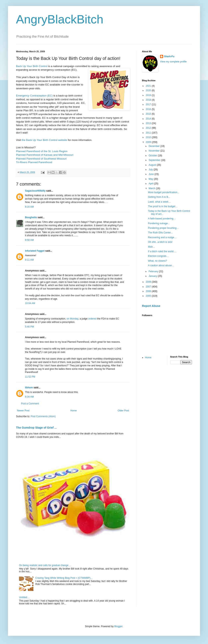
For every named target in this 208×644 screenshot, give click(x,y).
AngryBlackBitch (60, 19)
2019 (149, 95)
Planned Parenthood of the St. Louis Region (42, 151)
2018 (149, 100)
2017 (149, 104)
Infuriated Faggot (35, 251)
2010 (149, 137)
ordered (92, 319)
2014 (149, 119)
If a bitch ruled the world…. (162, 251)
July (151, 170)
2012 (149, 128)
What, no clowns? (157, 261)
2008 (149, 282)
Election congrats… (158, 256)
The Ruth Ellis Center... (160, 233)
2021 (149, 86)
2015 (149, 114)
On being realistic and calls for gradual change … (45, 565)
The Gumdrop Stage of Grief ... (36, 428)
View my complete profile (173, 62)
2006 (149, 291)
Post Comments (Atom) (43, 416)
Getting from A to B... (159, 197)
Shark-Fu (169, 56)
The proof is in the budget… (163, 206)
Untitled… (24, 597)
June (151, 174)
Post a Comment (30, 404)
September (155, 160)
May (151, 179)
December (154, 146)
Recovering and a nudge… (162, 237)
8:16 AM (29, 207)
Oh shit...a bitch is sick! (160, 242)
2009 (149, 142)
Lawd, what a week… (159, 202)
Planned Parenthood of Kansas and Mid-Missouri (45, 155)
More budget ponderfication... (164, 192)
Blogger (118, 626)
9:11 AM (29, 260)
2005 (149, 296)
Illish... (151, 247)
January (153, 276)
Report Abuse (151, 306)
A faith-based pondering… (162, 219)
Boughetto (31, 217)
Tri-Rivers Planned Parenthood (34, 162)
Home (74, 411)
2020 (149, 90)
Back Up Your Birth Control (32, 66)
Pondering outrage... (159, 223)
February (154, 271)
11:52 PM (30, 377)
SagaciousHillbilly (35, 191)
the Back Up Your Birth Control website (44, 140)
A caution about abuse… (161, 265)
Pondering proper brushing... (163, 228)
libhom (29, 388)
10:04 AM (30, 303)
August (153, 165)
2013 (149, 123)
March (152, 188)
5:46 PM (29, 327)
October (153, 156)
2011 (149, 133)
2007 (149, 287)
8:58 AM (29, 240)
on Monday (72, 319)
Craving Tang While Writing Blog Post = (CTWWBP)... (64, 578)
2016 (149, 109)
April (151, 184)
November (154, 151)
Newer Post (23, 411)
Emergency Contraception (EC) (34, 96)
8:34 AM (29, 397)
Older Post (123, 411)
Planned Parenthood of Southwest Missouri (41, 159)
